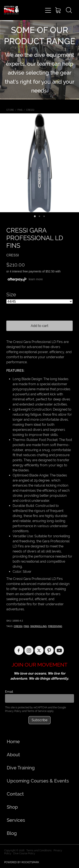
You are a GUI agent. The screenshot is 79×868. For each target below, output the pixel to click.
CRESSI (30, 110)
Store (10, 110)
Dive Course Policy (24, 853)
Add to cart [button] (39, 326)
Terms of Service (37, 711)
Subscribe (39, 720)
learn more (36, 279)
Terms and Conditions (39, 850)
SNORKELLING (39, 626)
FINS (20, 110)
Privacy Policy (13, 711)
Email (9, 692)
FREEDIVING (55, 626)
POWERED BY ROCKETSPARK (22, 862)
